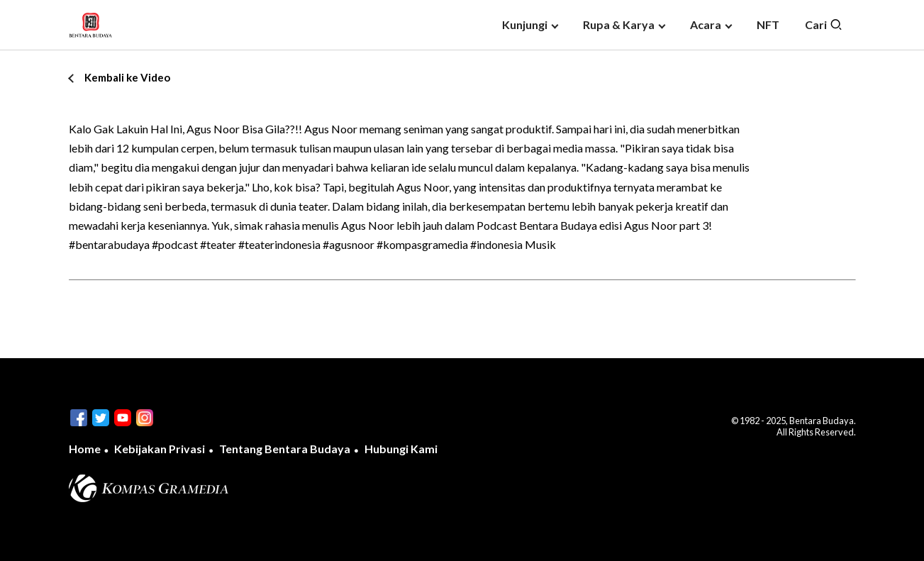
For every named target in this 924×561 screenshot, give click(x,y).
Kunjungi (525, 24)
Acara (706, 24)
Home (85, 449)
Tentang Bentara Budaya (285, 449)
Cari (824, 25)
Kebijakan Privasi (160, 449)
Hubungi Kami (401, 449)
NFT (768, 24)
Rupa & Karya (619, 24)
